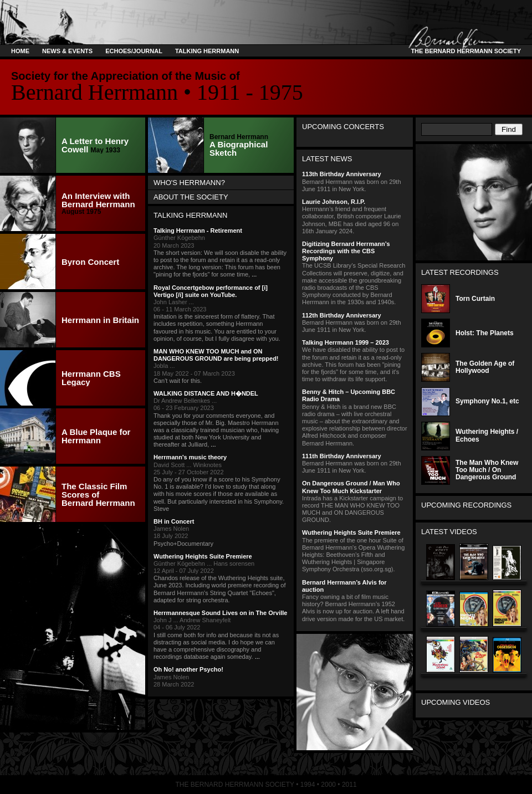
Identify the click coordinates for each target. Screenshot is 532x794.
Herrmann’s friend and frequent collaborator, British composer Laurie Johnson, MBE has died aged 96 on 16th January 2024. (355, 216)
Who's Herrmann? (189, 183)
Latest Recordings (460, 272)
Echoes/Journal (134, 51)
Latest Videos (449, 532)
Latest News (327, 159)
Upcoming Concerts (343, 127)
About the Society (191, 197)
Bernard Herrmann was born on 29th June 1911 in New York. (355, 181)
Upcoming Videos (456, 702)
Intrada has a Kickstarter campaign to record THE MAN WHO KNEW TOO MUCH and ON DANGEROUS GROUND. (355, 501)
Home (20, 51)
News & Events (67, 51)
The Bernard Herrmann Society (464, 51)
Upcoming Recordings (466, 505)
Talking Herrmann (207, 51)
